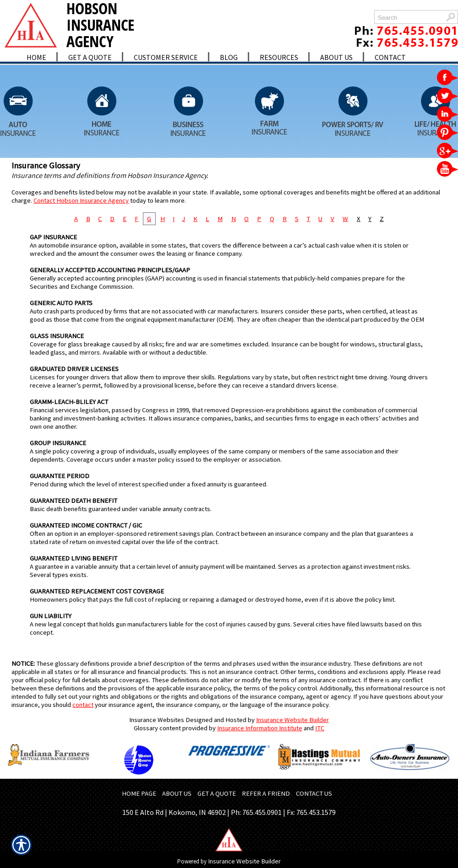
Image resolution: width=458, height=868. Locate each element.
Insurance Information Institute (260, 728)
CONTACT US (314, 793)
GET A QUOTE (217, 793)
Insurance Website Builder (292, 720)
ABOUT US (177, 793)
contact (83, 705)
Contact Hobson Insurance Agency (81, 200)
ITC (320, 728)
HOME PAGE (139, 793)
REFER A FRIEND (266, 793)
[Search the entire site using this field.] (409, 18)
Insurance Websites (157, 720)
